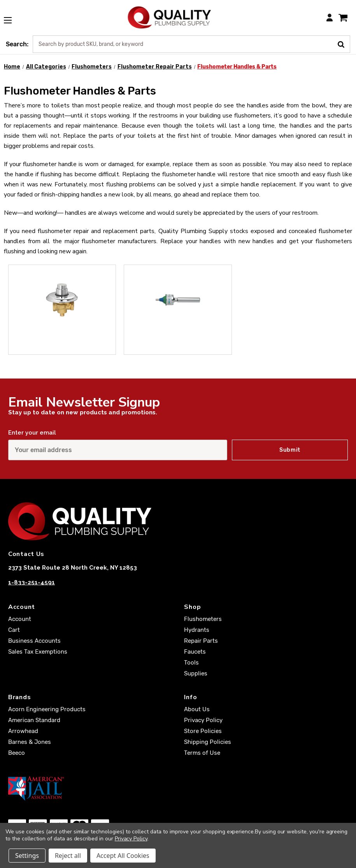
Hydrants (197, 630)
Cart (14, 630)
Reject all (68, 856)
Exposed (193, 345)
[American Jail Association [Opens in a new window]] (178, 788)
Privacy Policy (203, 720)
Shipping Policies (208, 742)
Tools (191, 663)
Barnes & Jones (30, 742)
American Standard (34, 720)
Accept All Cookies (123, 856)
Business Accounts (34, 641)
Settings (27, 856)
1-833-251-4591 (32, 582)
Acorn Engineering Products (47, 709)
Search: (17, 44)
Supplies (196, 673)
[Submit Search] (344, 44)
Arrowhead (23, 731)
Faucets (195, 652)
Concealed (81, 345)
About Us (197, 709)
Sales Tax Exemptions (38, 652)
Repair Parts (201, 641)
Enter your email (32, 433)
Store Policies (203, 731)
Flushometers (203, 619)
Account (20, 619)
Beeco (17, 753)
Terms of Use (202, 753)
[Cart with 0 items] (343, 17)
